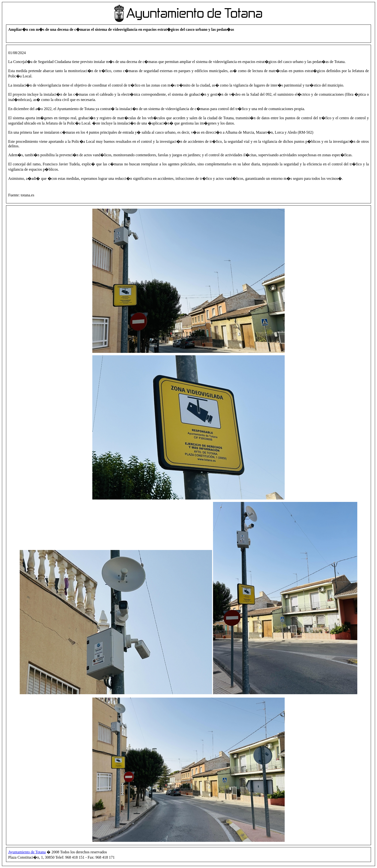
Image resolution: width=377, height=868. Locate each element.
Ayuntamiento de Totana (27, 852)
